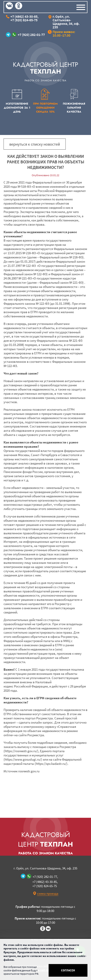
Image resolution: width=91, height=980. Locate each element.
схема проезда (48, 893)
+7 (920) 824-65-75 (24, 20)
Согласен (68, 970)
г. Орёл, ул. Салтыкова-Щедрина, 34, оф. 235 (66, 22)
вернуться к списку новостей (35, 144)
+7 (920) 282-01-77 (31, 35)
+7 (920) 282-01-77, (45, 877)
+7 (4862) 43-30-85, (24, 16)
